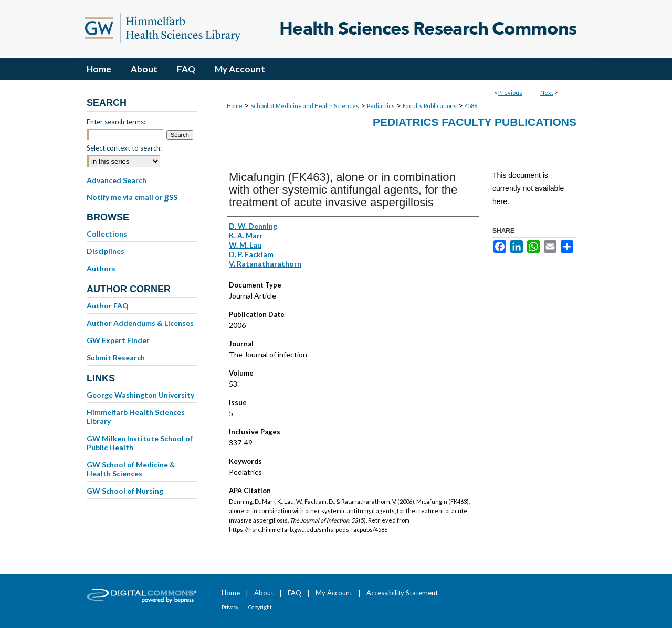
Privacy (230, 607)
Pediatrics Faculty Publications (475, 122)
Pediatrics (381, 106)
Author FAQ (108, 306)
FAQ (295, 593)
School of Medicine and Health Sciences (305, 106)
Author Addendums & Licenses (140, 323)
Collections (107, 234)
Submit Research (116, 358)
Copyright (260, 607)
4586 (471, 106)
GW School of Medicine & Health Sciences (131, 469)
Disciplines (106, 251)
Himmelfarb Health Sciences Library (136, 417)
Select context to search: (124, 148)
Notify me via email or (132, 197)
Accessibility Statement (402, 593)
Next (547, 93)
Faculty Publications (430, 106)
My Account (334, 593)
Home (235, 106)
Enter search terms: (116, 122)
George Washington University (140, 395)
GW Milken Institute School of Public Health (140, 443)
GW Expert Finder (118, 340)
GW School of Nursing (125, 491)
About (264, 593)
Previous (510, 93)
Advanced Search (117, 180)
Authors (101, 268)
